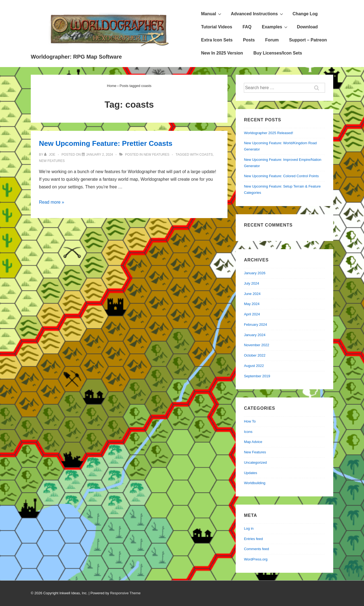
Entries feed (253, 539)
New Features (156, 155)
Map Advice (253, 442)
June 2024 (252, 294)
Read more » (52, 202)
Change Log (305, 14)
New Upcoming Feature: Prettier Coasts (106, 143)
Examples (275, 27)
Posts (249, 40)
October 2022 (255, 355)
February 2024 (255, 325)
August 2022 (254, 366)
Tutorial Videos (217, 27)
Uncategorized (255, 462)
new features (52, 161)
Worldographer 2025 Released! (268, 133)
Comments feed (256, 549)
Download (307, 27)
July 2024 (251, 283)
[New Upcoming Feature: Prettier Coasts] (100, 155)
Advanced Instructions (257, 14)
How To (250, 421)
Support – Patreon (308, 40)
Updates (250, 473)
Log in (249, 528)
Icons (248, 432)
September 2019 (257, 376)
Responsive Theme (125, 593)
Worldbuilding (255, 483)
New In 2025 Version (222, 53)
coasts (206, 155)
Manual (212, 14)
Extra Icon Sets (217, 40)
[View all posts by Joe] (50, 155)
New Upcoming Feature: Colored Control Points (281, 176)
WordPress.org (256, 559)
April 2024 (252, 314)
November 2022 (257, 345)
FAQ (247, 27)
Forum (272, 40)
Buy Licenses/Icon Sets (278, 53)
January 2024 (255, 335)
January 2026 (255, 273)
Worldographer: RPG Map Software (76, 57)
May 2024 (252, 304)
